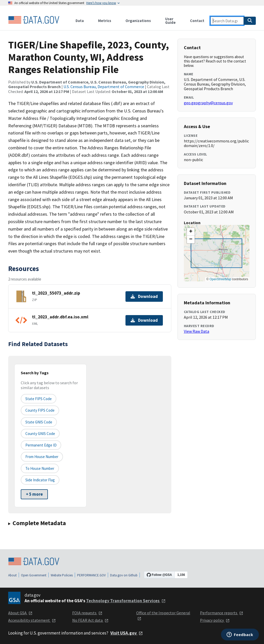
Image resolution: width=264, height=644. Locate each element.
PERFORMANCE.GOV (91, 575)
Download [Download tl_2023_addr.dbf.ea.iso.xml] (144, 320)
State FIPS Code (39, 399)
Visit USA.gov (127, 633)
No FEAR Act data (90, 620)
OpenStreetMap (220, 279)
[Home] (34, 20)
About (12, 575)
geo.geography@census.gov (208, 103)
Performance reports (222, 613)
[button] (191, 232)
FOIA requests (87, 613)
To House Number (40, 468)
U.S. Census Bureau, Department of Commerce (104, 87)
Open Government (34, 575)
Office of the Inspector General (163, 615)
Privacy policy (215, 620)
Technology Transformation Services (126, 601)
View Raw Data (197, 331)
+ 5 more (34, 494)
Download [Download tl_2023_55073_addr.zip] (144, 296)
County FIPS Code (40, 410)
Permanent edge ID (41, 445)
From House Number (42, 457)
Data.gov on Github (124, 575)
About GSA (20, 613)
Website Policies (62, 575)
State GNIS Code (39, 422)
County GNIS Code (40, 434)
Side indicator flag (40, 480)
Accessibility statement (32, 620)
